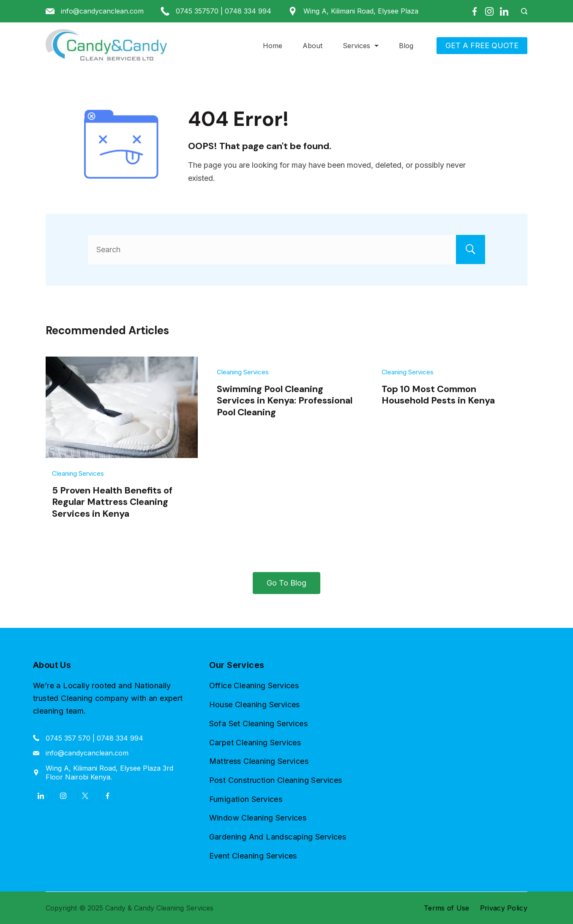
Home (273, 46)
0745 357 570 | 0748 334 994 (94, 738)
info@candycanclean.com (102, 11)
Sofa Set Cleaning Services (258, 724)
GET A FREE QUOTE (482, 45)
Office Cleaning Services (254, 686)
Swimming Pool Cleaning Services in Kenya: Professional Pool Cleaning (285, 401)
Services (361, 46)
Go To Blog (286, 583)
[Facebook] (475, 11)
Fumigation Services (246, 799)
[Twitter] (85, 796)
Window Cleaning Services (258, 818)
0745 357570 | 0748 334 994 (224, 11)
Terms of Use (447, 908)
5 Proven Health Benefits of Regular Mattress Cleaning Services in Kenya (112, 502)
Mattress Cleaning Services (259, 761)
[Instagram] (489, 11)
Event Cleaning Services (253, 856)
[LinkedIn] (504, 11)
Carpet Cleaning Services (255, 742)
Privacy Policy (504, 908)
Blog (406, 46)
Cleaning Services (78, 473)
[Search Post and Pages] (521, 11)
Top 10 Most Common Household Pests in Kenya (438, 395)
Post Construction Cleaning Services (276, 780)
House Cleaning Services (255, 705)
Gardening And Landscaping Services (278, 837)
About (312, 46)
